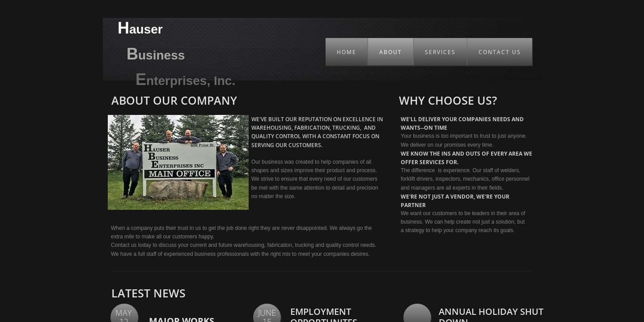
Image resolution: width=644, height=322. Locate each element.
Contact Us (500, 52)
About (391, 52)
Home (347, 52)
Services (440, 52)
